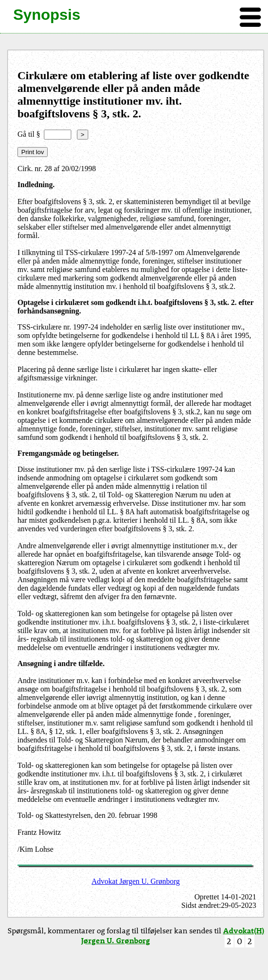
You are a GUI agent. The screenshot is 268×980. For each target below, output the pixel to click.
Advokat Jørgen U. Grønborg (136, 881)
